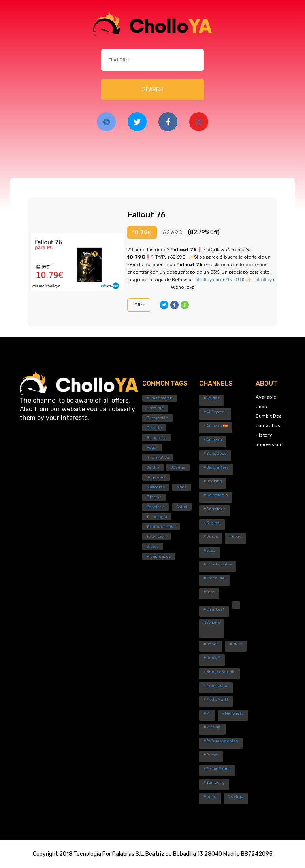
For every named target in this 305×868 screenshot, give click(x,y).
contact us (268, 425)
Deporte (154, 428)
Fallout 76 (146, 215)
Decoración (157, 418)
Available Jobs (266, 402)
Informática (158, 458)
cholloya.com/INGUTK (220, 280)
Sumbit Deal (269, 416)
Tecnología (157, 517)
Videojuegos (159, 556)
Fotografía (157, 438)
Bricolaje (155, 408)
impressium (269, 444)
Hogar (152, 448)
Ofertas (154, 497)
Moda (182, 487)
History (264, 435)
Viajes (153, 547)
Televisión (156, 537)
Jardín (153, 467)
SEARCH (153, 90)
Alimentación (160, 398)
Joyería (178, 467)
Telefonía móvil (161, 527)
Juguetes (156, 477)
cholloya (265, 280)
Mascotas (156, 487)
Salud (182, 507)
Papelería (156, 507)
